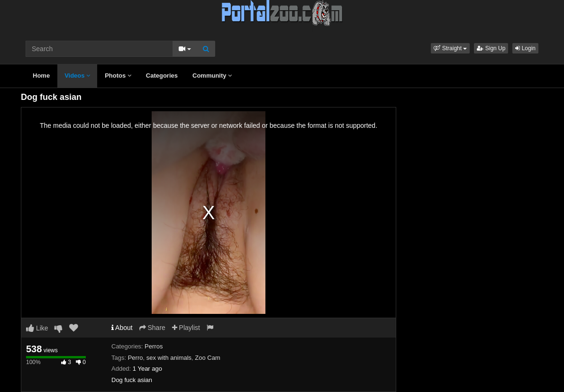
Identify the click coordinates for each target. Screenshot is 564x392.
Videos (77, 76)
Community (212, 76)
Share (152, 328)
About (122, 328)
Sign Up (491, 48)
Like (37, 328)
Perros (154, 346)
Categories (162, 76)
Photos (118, 76)
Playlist (186, 328)
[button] (450, 48)
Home (41, 76)
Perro (136, 358)
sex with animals (169, 358)
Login (525, 48)
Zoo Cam (207, 358)
